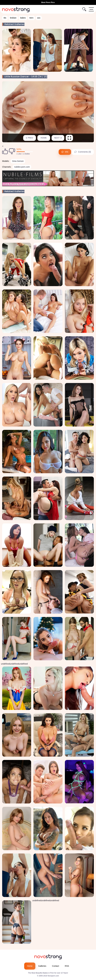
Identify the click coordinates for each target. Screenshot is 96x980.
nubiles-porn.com (22, 167)
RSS (67, 966)
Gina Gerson (18, 161)
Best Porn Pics (48, 2)
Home (44, 138)
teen (31, 18)
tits (5, 18)
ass (39, 18)
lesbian (13, 18)
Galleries (42, 966)
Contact (55, 966)
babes (23, 18)
